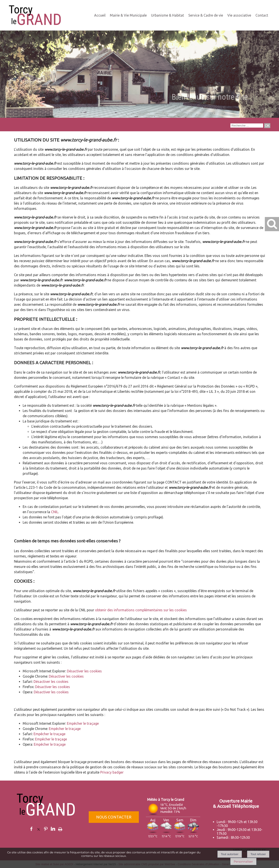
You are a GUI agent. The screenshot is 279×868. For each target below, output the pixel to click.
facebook (31, 829)
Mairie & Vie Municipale (128, 15)
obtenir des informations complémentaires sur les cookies (141, 610)
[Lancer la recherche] (267, 126)
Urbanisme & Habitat (168, 15)
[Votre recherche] (247, 126)
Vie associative (239, 15)
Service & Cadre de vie (206, 15)
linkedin (53, 829)
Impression (60, 828)
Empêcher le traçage (83, 723)
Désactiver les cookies (84, 671)
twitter (39, 829)
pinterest (46, 829)
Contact (262, 15)
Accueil (100, 15)
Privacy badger (112, 772)
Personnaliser (243, 861)
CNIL (55, 512)
